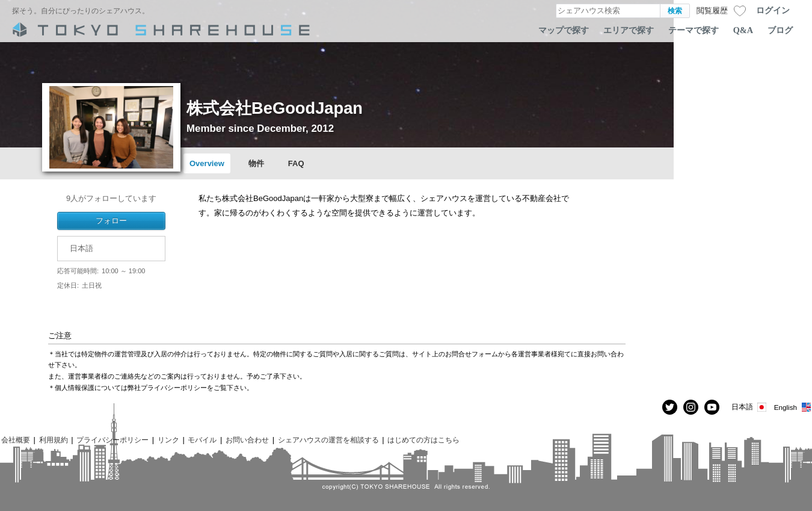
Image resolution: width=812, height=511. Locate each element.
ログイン (773, 10)
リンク (168, 440)
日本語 (750, 407)
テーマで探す (694, 30)
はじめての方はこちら (423, 440)
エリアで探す (629, 30)
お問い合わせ (247, 440)
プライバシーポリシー (112, 440)
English (793, 407)
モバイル (202, 440)
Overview (207, 163)
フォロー (111, 221)
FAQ (296, 163)
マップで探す (564, 30)
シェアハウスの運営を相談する (328, 440)
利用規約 (54, 440)
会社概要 (16, 440)
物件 (256, 163)
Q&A (743, 30)
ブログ (780, 30)
